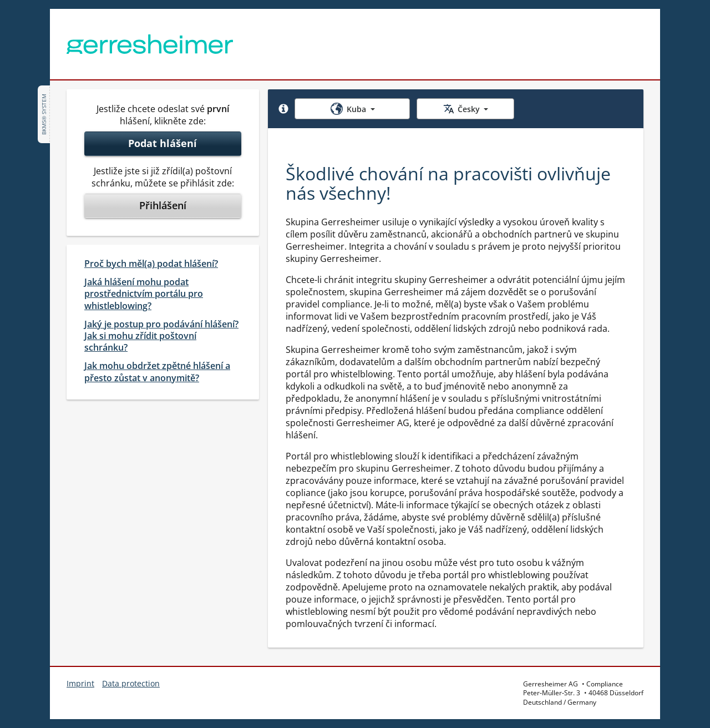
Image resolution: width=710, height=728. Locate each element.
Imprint (80, 683)
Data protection (131, 683)
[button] (283, 109)
